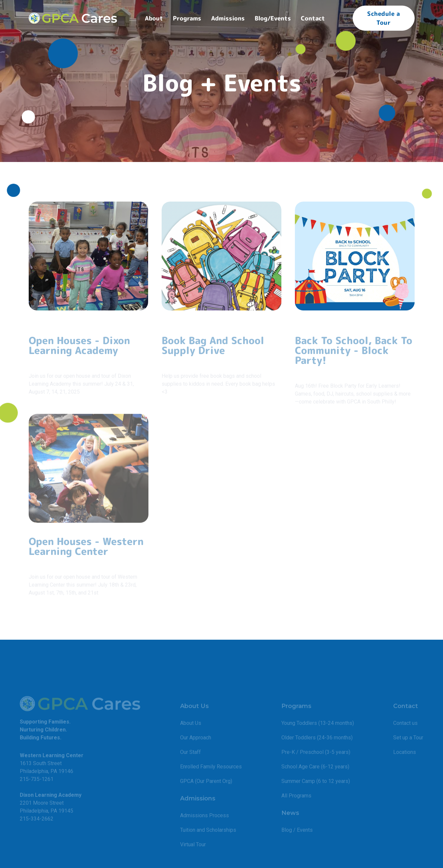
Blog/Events (273, 18)
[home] (73, 18)
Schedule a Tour (383, 18)
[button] (154, 18)
